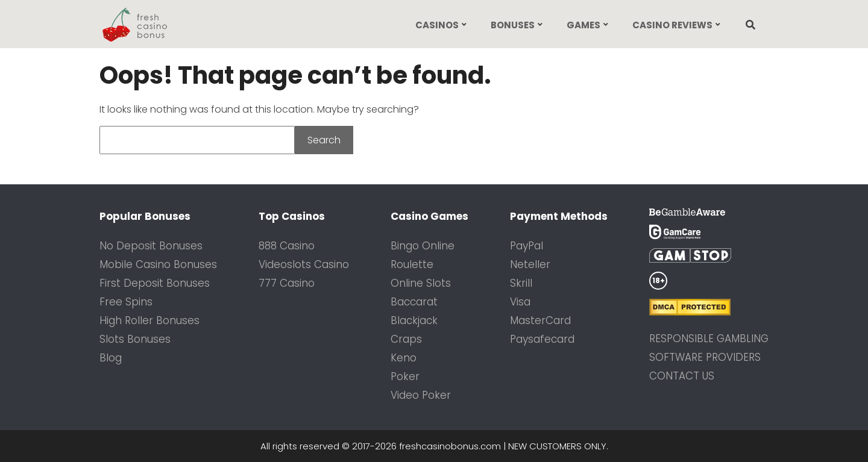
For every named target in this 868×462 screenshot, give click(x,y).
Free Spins (126, 302)
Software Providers (705, 357)
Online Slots (421, 283)
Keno (404, 358)
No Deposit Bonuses (151, 246)
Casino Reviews (672, 25)
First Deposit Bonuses (155, 283)
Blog (111, 358)
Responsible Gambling (709, 339)
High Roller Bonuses (149, 320)
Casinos (437, 25)
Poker (405, 376)
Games (583, 25)
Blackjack (414, 320)
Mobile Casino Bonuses (158, 264)
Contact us (682, 376)
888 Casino (287, 246)
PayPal (527, 246)
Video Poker (421, 395)
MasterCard (540, 320)
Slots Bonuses (135, 339)
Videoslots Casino (304, 264)
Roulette (412, 264)
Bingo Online (423, 246)
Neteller (530, 264)
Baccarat (414, 302)
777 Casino (287, 283)
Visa (520, 302)
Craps (406, 339)
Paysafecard (542, 339)
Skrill (521, 283)
